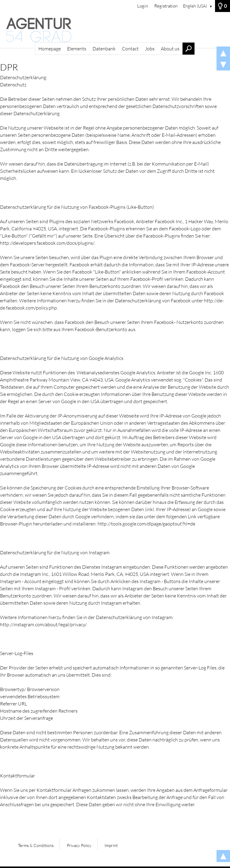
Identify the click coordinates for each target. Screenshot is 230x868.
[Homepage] (115, 30)
